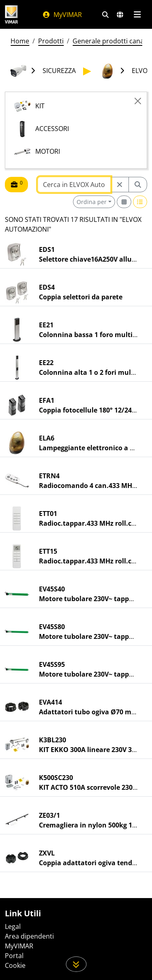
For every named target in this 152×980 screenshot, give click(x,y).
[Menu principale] (137, 15)
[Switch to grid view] (124, 202)
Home (20, 41)
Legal (13, 926)
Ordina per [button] (92, 202)
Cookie (15, 965)
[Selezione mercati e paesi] (120, 15)
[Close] (138, 101)
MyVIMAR (62, 15)
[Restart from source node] (120, 185)
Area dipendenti (29, 936)
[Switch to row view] (140, 202)
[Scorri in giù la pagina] (76, 964)
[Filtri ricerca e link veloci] (105, 15)
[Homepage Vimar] (11, 14)
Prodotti (51, 41)
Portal (14, 956)
